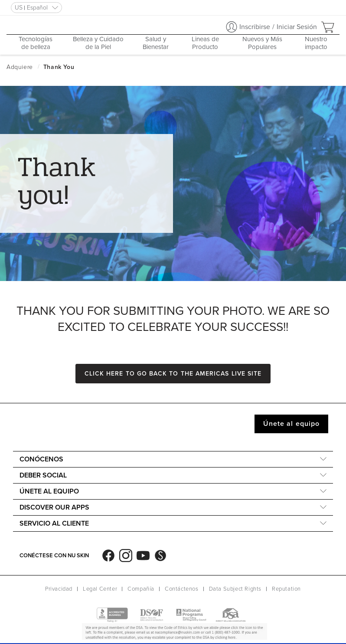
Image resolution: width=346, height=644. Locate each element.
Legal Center (100, 589)
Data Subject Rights (235, 589)
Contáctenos (182, 589)
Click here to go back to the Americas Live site (173, 374)
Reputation (286, 589)
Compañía (141, 589)
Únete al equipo (291, 424)
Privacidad (59, 589)
